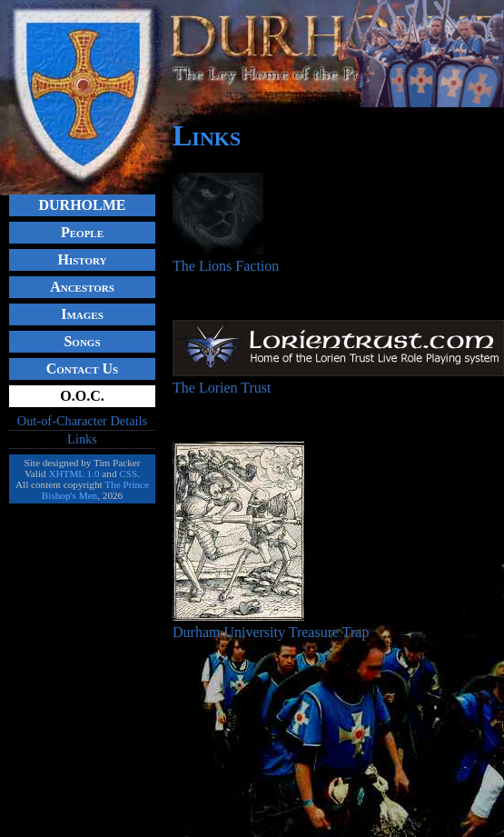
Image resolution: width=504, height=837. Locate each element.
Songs (82, 341)
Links (82, 439)
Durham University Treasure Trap (271, 624)
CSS (128, 473)
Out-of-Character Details (82, 421)
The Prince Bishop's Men (95, 490)
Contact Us (82, 369)
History (82, 259)
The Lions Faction (226, 258)
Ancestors (82, 287)
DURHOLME (83, 205)
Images (82, 314)
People (82, 232)
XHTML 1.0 (74, 473)
